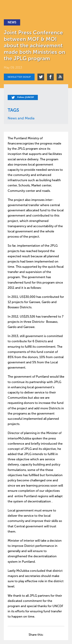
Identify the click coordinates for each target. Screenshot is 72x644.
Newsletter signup (19, 77)
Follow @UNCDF (23, 97)
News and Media (21, 118)
